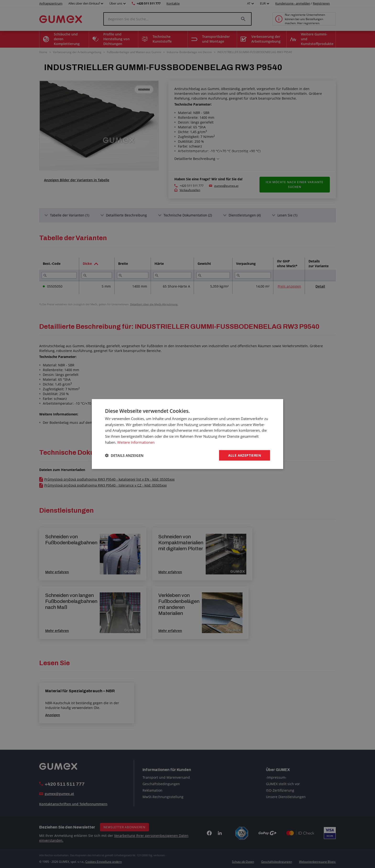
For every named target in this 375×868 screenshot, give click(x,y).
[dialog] (187, 434)
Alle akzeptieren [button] (245, 455)
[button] (124, 455)
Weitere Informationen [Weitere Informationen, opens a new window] (136, 442)
